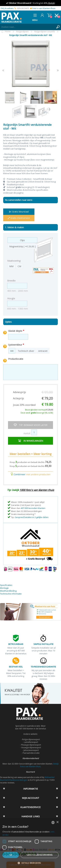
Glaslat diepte (16, 331)
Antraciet (43, 351)
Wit (12, 351)
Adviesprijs (19, 392)
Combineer (19, 474)
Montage (4, 588)
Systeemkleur (15, 345)
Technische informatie (11, 594)
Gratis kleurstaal (19, 212)
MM (11, 266)
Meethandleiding (8, 591)
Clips (22, 240)
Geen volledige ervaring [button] (39, 855)
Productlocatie (16, 359)
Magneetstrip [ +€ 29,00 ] (22, 246)
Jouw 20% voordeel (24, 405)
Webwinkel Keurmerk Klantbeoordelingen (27, 779)
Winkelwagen (49, 15)
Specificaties (6, 585)
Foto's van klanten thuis (44, 8)
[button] (31, 863)
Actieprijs (18, 398)
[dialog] (31, 843)
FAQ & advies (7, 8)
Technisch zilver (26, 351)
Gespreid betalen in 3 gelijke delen (32, 517)
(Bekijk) (51, 3)
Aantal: (27, 433)
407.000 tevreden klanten (33, 508)
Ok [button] (11, 855)
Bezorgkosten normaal (39, 410)
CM (19, 266)
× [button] (57, 822)
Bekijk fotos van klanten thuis (39, 765)
